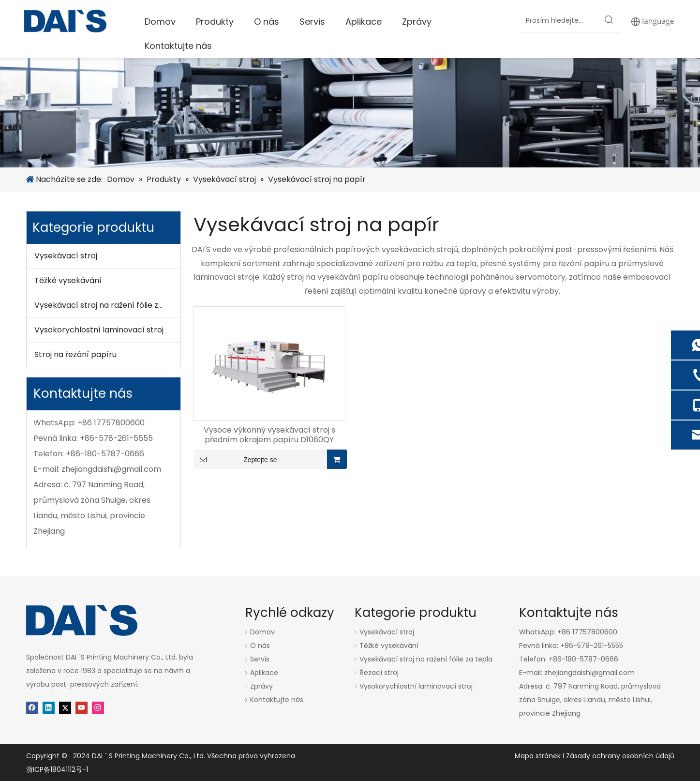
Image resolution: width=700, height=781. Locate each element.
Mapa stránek (539, 756)
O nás (260, 646)
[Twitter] (65, 707)
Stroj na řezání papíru (75, 354)
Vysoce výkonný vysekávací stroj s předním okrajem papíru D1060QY (269, 435)
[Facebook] (32, 707)
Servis (260, 659)
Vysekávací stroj (66, 256)
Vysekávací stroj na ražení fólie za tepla (107, 305)
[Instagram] (98, 707)
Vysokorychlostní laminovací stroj (99, 330)
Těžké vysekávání (68, 280)
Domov (262, 632)
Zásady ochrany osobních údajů (620, 756)
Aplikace (264, 673)
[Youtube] (82, 707)
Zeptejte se (235, 459)
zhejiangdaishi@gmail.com (111, 469)
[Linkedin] (49, 707)
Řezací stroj (379, 673)
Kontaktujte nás (277, 700)
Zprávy (261, 686)
